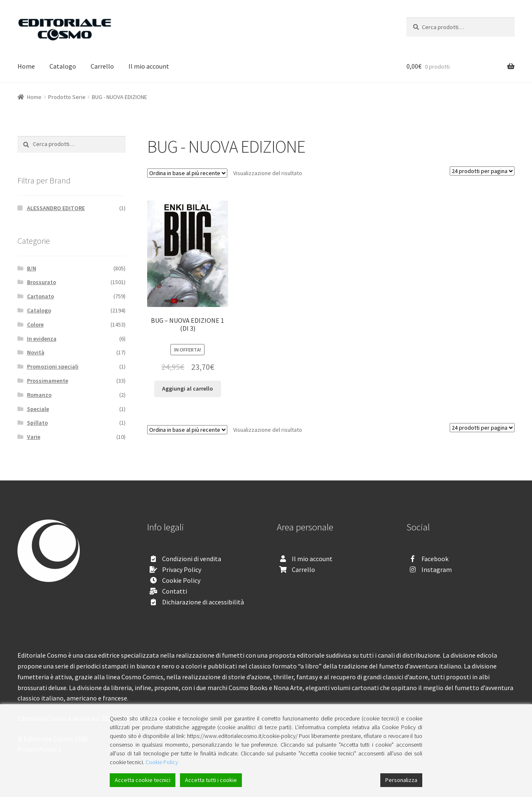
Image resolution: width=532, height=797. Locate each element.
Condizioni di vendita (192, 559)
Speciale (38, 409)
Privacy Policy (182, 569)
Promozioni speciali (53, 366)
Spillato (37, 423)
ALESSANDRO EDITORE (56, 208)
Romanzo (39, 395)
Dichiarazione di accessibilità (203, 602)
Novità (36, 352)
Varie (34, 437)
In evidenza (42, 339)
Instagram (437, 569)
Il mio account (149, 66)
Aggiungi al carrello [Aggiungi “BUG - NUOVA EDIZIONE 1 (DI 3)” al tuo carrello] (187, 389)
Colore (35, 324)
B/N (32, 268)
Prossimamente (48, 381)
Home (26, 66)
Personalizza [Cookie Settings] (401, 780)
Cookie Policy (181, 580)
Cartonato (41, 296)
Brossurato (42, 282)
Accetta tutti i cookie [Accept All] (211, 780)
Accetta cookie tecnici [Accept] (143, 780)
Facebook (435, 559)
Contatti (175, 591)
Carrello (102, 66)
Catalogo (63, 66)
